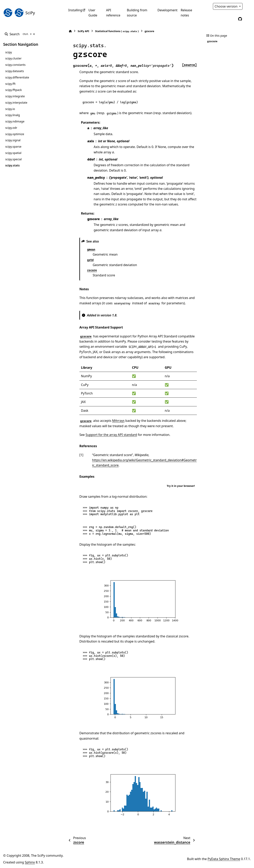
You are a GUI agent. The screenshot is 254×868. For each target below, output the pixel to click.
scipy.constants (15, 65)
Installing (75, 10)
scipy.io (10, 109)
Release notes (186, 13)
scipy (8, 52)
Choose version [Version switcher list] (227, 6)
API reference (113, 13)
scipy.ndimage (15, 121)
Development (168, 10)
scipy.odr (11, 128)
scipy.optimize (15, 134)
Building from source (137, 13)
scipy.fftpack (13, 90)
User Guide (93, 13)
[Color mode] (248, 6)
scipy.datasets (14, 71)
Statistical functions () (117, 31)
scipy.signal (13, 140)
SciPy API (83, 31)
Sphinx (30, 862)
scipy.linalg (13, 115)
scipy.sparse (13, 147)
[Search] (21, 34)
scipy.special (13, 159)
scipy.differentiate (17, 77)
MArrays (118, 421)
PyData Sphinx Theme (224, 859)
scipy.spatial (13, 153)
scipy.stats (12, 165)
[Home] (70, 31)
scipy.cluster (13, 58)
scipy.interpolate (16, 103)
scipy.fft (10, 84)
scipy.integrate (15, 96)
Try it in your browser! (181, 486)
